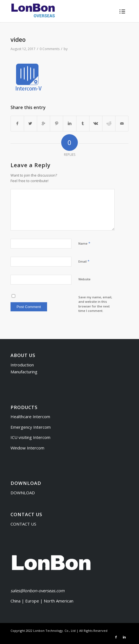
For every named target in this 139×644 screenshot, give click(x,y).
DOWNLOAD (23, 493)
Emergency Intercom (31, 427)
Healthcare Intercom (30, 417)
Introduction (22, 365)
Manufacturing (24, 372)
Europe (33, 601)
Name (84, 243)
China (16, 601)
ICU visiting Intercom (30, 437)
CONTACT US (23, 524)
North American (59, 601)
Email (84, 261)
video (18, 40)
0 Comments (50, 49)
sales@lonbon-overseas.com (38, 591)
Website (84, 279)
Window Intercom (27, 448)
